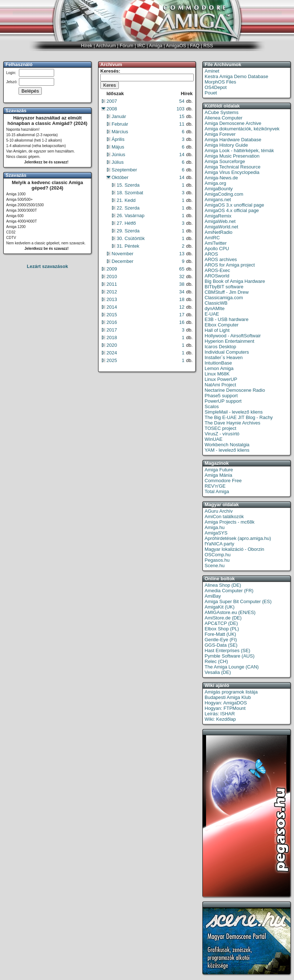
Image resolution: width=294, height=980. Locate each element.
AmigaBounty (219, 189)
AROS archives (221, 259)
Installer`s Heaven (224, 357)
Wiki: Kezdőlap (220, 719)
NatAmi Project (220, 385)
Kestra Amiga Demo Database (236, 76)
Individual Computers (227, 352)
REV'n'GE (215, 486)
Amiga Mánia (218, 475)
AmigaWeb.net (220, 221)
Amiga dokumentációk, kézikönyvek (242, 129)
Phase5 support (221, 396)
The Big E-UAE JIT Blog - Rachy (239, 417)
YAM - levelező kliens (227, 450)
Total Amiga (217, 491)
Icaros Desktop (220, 347)
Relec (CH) (216, 661)
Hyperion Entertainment (229, 341)
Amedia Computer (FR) (229, 591)
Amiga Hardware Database (233, 140)
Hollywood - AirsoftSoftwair (233, 336)
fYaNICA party (219, 544)
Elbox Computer (221, 325)
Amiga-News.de (221, 178)
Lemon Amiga (219, 368)
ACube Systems (221, 112)
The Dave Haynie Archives (232, 423)
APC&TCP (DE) (221, 623)
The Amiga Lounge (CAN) (232, 667)
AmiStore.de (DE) (223, 618)
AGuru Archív (219, 511)
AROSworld (217, 276)
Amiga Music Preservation (232, 156)
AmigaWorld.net (221, 227)
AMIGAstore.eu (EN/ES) (230, 612)
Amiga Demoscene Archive (233, 123)
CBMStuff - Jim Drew (227, 292)
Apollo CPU (217, 249)
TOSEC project (220, 428)
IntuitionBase (218, 363)
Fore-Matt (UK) (220, 634)
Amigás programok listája (231, 692)
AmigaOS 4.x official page (232, 210)
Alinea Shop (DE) (223, 585)
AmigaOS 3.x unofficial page (234, 205)
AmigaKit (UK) (220, 607)
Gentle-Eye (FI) (221, 640)
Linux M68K (217, 374)
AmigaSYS (216, 533)
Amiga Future (219, 470)
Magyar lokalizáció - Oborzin (234, 549)
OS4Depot (216, 87)
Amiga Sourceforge (225, 161)
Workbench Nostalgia (227, 445)
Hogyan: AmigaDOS (226, 703)
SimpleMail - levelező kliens (234, 412)
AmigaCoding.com (224, 194)
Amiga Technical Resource (233, 167)
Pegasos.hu (217, 560)
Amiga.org (215, 183)
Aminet (212, 71)
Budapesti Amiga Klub (228, 697)
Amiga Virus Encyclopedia (232, 172)
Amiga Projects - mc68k (229, 522)
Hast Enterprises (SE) (227, 650)
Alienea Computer (223, 118)
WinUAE (214, 439)
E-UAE (212, 314)
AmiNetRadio (219, 232)
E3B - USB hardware (227, 319)
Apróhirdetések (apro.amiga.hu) (238, 538)
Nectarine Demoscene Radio (235, 390)
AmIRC (212, 238)
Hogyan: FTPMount (225, 708)
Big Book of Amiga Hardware (235, 281)
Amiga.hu (215, 527)
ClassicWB (216, 303)
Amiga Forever (220, 134)
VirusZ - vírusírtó (222, 434)
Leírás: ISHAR (220, 714)
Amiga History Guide (226, 145)
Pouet (211, 93)
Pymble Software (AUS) (229, 656)
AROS (211, 254)
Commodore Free (223, 481)
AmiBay (213, 596)
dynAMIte (215, 308)
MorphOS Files (220, 82)
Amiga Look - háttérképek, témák (239, 151)
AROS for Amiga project (230, 265)
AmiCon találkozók (224, 517)
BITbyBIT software (224, 287)
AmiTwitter (216, 243)
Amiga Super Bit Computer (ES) (238, 601)
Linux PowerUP (221, 379)
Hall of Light (217, 330)
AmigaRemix (218, 216)
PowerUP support (223, 401)
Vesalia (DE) (218, 672)
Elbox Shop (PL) (222, 629)
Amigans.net (218, 200)
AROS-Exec (217, 270)
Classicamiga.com (224, 298)
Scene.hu (215, 566)
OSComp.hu (218, 555)
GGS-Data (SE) (221, 645)
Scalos (212, 406)
